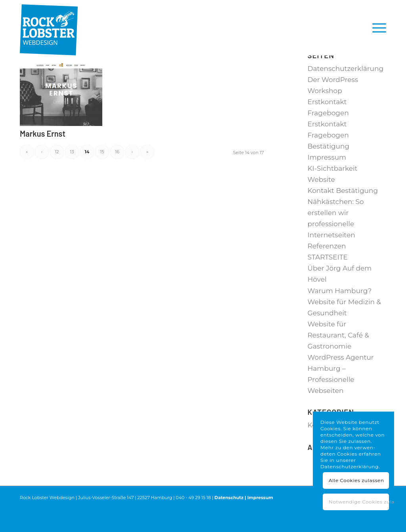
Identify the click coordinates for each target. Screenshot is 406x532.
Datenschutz (229, 521)
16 (117, 175)
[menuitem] (377, 28)
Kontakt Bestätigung (343, 214)
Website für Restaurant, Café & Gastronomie (338, 358)
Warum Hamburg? (340, 314)
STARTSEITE (328, 280)
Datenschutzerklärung (346, 92)
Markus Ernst (43, 156)
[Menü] (377, 28)
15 (102, 175)
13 (72, 175)
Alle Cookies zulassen (356, 480)
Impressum (327, 180)
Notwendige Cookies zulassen (359, 502)
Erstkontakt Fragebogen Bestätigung (329, 158)
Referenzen (327, 269)
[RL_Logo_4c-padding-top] (49, 28)
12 (57, 175)
